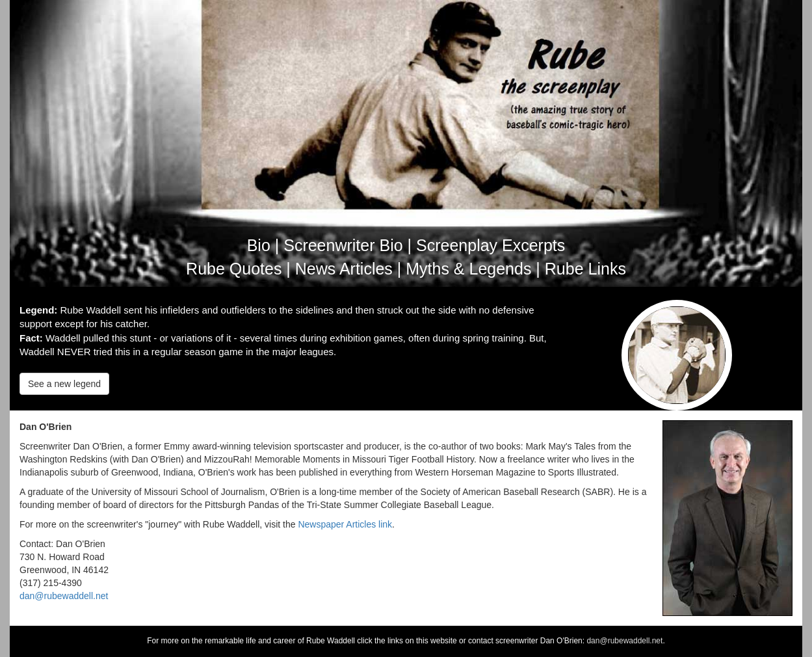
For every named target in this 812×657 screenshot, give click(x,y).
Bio (259, 245)
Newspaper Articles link (345, 524)
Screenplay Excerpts (491, 245)
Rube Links (585, 269)
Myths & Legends (468, 269)
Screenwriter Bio (343, 245)
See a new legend (64, 384)
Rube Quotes (234, 269)
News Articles (344, 269)
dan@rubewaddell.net (64, 596)
